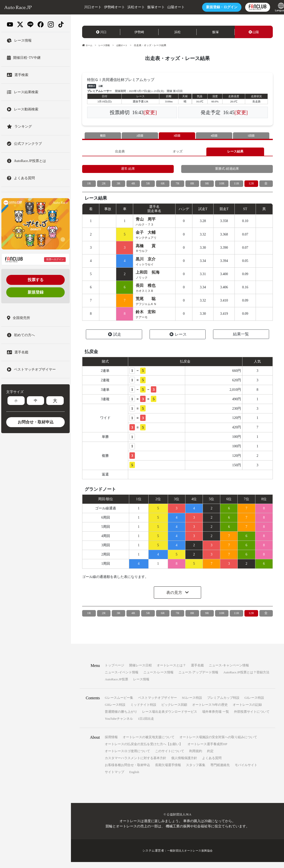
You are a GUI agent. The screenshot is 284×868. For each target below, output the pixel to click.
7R (177, 186)
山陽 (254, 32)
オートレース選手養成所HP (207, 750)
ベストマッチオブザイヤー (158, 704)
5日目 (251, 136)
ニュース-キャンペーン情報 (229, 671)
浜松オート (128, 7)
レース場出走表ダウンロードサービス (170, 718)
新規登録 (36, 292)
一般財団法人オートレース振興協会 (190, 857)
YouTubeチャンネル (119, 725)
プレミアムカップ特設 (223, 704)
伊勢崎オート (106, 7)
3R (118, 186)
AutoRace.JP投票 (116, 685)
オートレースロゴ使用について (127, 757)
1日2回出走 (146, 725)
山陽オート (168, 7)
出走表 (120, 152)
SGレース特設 (192, 704)
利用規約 (196, 757)
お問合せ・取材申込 (36, 422)
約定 (210, 757)
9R (207, 186)
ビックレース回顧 (174, 711)
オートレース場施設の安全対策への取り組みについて (218, 743)
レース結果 (235, 152)
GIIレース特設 (115, 711)
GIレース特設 (254, 704)
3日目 (177, 136)
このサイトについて (170, 757)
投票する (36, 280)
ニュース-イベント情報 (121, 678)
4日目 (214, 136)
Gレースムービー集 (119, 704)
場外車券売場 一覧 (215, 718)
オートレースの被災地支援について (149, 743)
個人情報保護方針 (184, 764)
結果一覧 (241, 340)
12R (251, 186)
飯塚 (216, 32)
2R (104, 186)
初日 (103, 136)
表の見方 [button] (175, 598)
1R (89, 186)
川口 (101, 32)
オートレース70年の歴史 (210, 711)
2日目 (140, 136)
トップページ (114, 671)
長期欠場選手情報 (168, 771)
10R (222, 186)
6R (163, 186)
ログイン (214, 7)
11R (237, 186)
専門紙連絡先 (220, 771)
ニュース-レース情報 (158, 678)
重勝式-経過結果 (227, 171)
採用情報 (111, 743)
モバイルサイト (246, 771)
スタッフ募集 (196, 771)
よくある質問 (212, 764)
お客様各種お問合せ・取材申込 (127, 771)
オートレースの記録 (247, 711)
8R (192, 186)
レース (178, 340)
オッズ (177, 152)
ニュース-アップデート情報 (198, 678)
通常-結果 (128, 171)
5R (148, 186)
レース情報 (106, 45)
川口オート (85, 7)
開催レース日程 (141, 671)
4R (133, 186)
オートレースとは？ (171, 671)
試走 (115, 340)
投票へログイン (55, 259)
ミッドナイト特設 (143, 711)
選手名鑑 (197, 671)
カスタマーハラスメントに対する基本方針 (136, 764)
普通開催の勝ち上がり (121, 718)
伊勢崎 (139, 32)
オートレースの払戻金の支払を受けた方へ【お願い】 (144, 750)
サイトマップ (114, 778)
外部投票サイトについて (252, 718)
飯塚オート (148, 7)
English (134, 778)
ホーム (88, 45)
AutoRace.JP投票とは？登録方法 (246, 678)
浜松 (177, 32)
